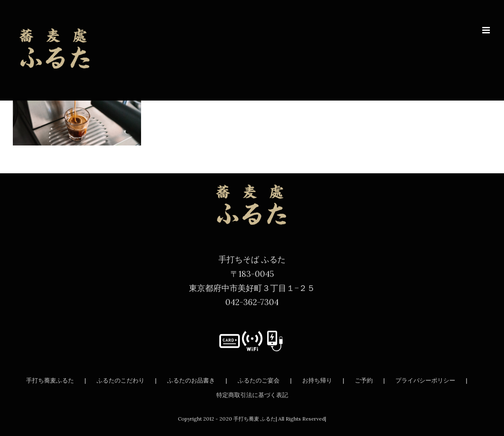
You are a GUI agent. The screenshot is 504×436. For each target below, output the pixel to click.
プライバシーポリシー (425, 380)
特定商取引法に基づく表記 (252, 395)
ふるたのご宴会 (259, 380)
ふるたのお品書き (191, 380)
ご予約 (364, 380)
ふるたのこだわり (121, 380)
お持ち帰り (317, 380)
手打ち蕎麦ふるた (50, 380)
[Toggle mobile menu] (487, 30)
